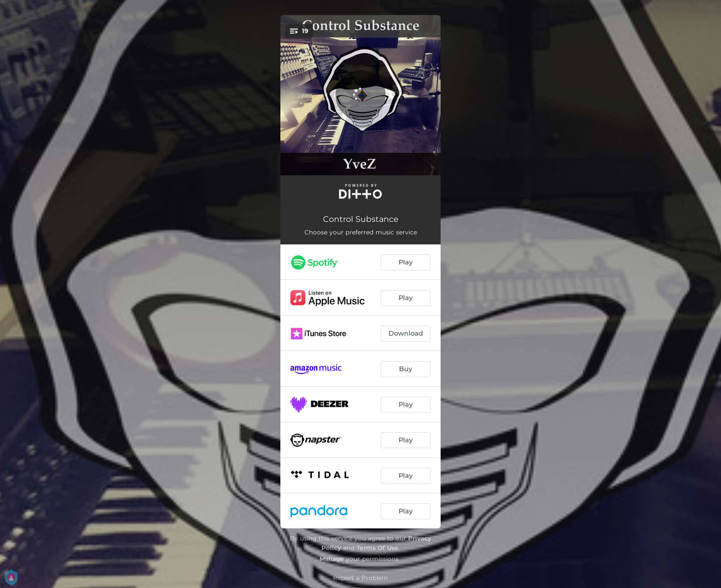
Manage (332, 559)
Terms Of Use (378, 548)
